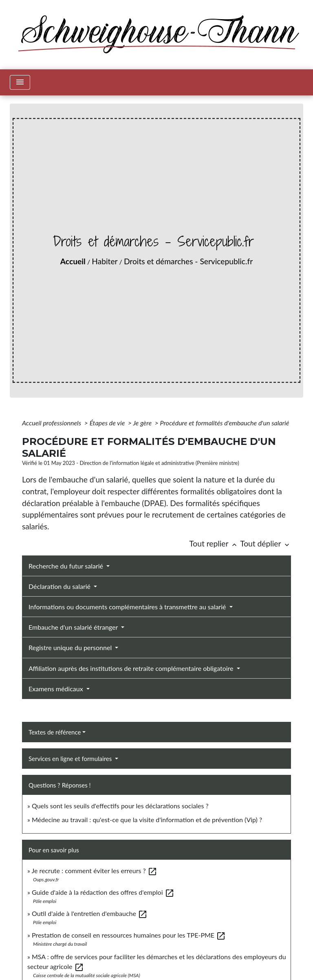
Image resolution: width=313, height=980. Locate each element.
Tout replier (215, 543)
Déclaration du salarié (60, 586)
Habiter (105, 261)
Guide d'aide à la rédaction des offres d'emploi (103, 892)
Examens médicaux (57, 689)
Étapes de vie (108, 423)
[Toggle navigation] (20, 82)
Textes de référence (55, 732)
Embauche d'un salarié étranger (74, 627)
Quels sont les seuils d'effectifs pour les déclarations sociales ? (120, 806)
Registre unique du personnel (71, 647)
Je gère (143, 423)
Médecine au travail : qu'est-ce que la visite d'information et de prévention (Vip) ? (147, 820)
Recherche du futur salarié (67, 566)
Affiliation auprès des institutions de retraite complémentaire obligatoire (132, 668)
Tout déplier (266, 543)
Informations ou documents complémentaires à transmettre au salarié (128, 607)
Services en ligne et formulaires (71, 759)
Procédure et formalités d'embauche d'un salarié (225, 423)
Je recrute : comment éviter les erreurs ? (95, 870)
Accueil (73, 261)
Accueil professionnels (52, 423)
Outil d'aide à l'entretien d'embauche (90, 913)
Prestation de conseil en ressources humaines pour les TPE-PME (129, 935)
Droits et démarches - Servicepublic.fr (188, 261)
